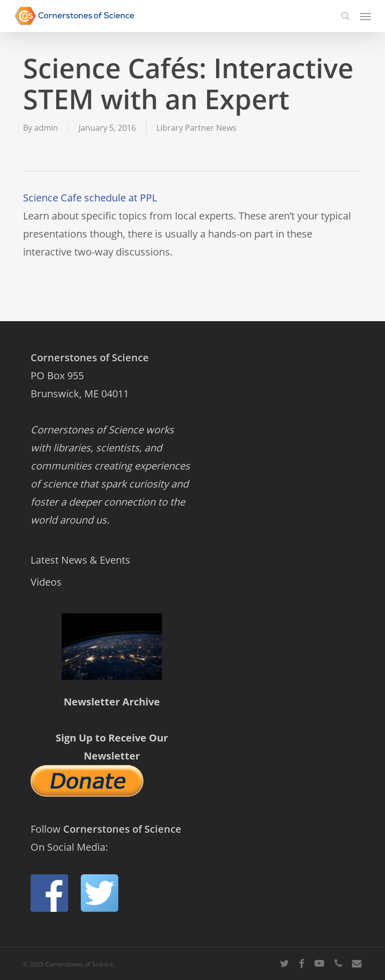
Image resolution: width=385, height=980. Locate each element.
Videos (46, 582)
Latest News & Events (80, 560)
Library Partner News (197, 128)
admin (46, 128)
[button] (365, 16)
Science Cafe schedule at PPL (90, 198)
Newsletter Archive (112, 702)
